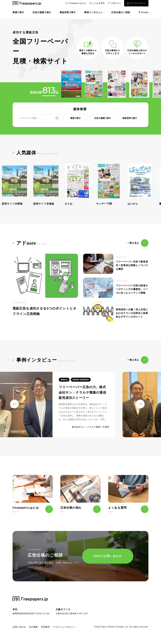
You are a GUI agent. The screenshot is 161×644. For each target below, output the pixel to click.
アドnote (143, 12)
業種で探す (18, 12)
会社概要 (34, 627)
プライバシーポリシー (64, 627)
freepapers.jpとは (76, 4)
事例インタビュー (94, 12)
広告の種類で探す (42, 12)
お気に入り (114, 4)
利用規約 (46, 627)
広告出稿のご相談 (121, 12)
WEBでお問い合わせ (108, 556)
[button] (14, 404)
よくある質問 (97, 4)
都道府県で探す (68, 12)
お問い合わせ (19, 627)
